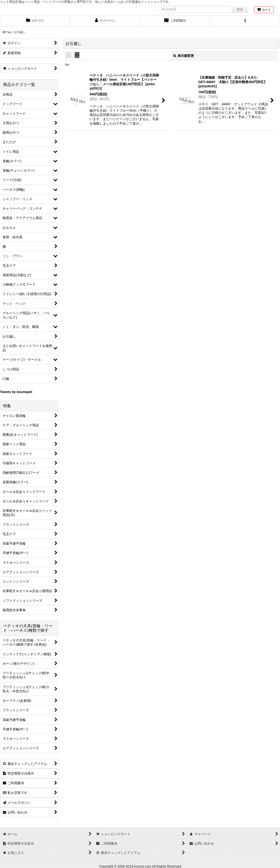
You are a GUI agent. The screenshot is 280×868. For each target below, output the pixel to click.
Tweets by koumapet (16, 392)
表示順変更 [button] (184, 56)
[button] (245, 21)
